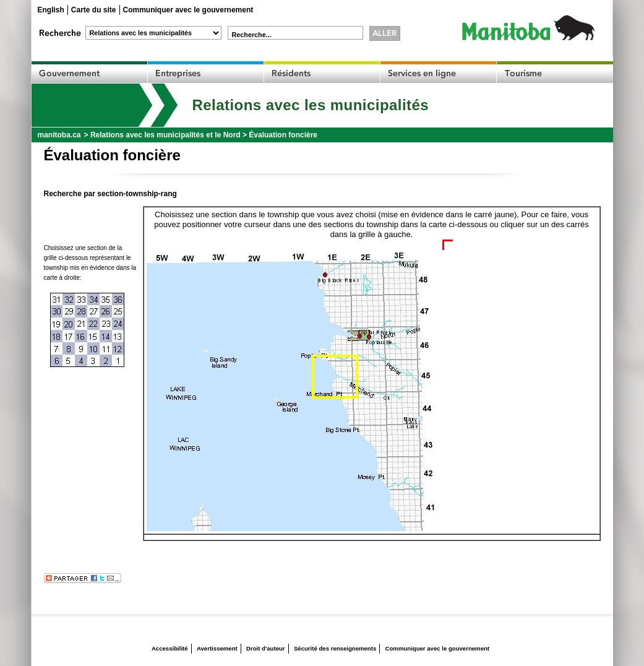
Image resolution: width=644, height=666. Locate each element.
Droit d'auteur (266, 648)
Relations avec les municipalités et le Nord (165, 135)
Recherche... (252, 35)
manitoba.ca (59, 135)
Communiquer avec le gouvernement (188, 10)
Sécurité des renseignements (335, 648)
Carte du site (94, 10)
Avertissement (217, 648)
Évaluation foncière (283, 135)
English (51, 10)
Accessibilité (170, 648)
